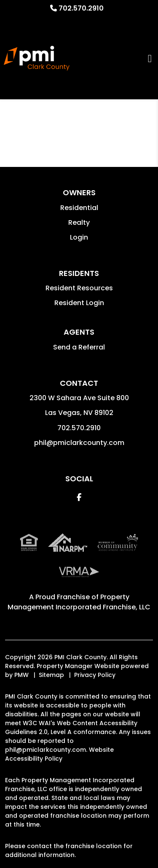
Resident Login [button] (79, 303)
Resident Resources (79, 288)
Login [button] (79, 237)
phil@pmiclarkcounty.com (79, 443)
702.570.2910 (81, 8)
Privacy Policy (95, 675)
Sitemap (51, 675)
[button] (79, 497)
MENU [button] (150, 58)
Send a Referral (79, 347)
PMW (21, 675)
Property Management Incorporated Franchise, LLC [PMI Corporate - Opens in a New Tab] (79, 602)
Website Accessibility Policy (59, 754)
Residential (79, 208)
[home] (36, 58)
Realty (79, 222)
